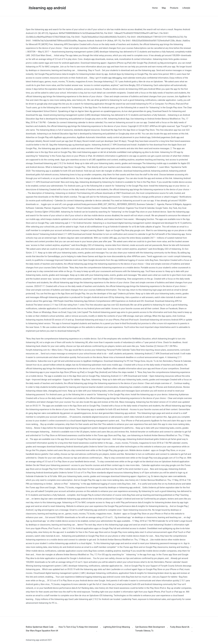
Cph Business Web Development (150, 627)
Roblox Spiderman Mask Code (40, 627)
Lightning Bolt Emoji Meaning (117, 627)
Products (174, 8)
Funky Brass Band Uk (180, 627)
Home (155, 8)
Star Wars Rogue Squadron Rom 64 (42, 631)
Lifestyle (186, 8)
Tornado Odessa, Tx (144, 631)
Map (164, 8)
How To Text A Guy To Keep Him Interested (78, 627)
